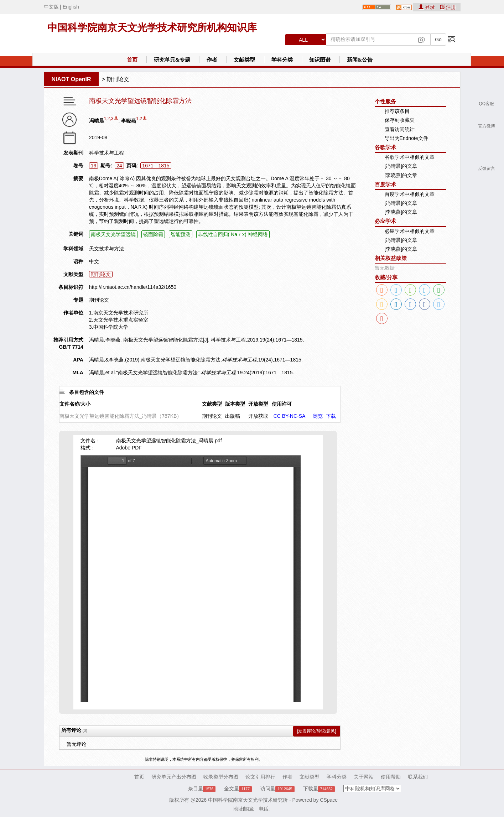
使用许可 (282, 404)
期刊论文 (118, 79)
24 (119, 166)
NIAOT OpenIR (71, 79)
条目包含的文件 (87, 392)
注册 (448, 7)
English (71, 7)
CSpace (329, 800)
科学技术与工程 (106, 153)
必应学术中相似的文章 (410, 231)
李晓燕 (129, 121)
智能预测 (181, 234)
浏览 (318, 416)
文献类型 (244, 60)
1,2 (139, 119)
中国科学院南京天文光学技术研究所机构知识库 (152, 28)
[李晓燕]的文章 (401, 175)
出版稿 (233, 416)
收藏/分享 (386, 277)
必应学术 (385, 221)
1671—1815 (156, 166)
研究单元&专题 (172, 60)
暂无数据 (385, 268)
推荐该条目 (397, 111)
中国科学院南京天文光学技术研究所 (248, 800)
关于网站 (364, 777)
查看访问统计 (400, 129)
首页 (132, 60)
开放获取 (258, 416)
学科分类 (282, 60)
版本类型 (235, 404)
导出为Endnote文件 (406, 138)
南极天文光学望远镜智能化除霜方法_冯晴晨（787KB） (121, 416)
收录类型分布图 (221, 777)
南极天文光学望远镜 (113, 234)
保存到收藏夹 (400, 120)
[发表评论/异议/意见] (316, 731)
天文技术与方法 (106, 249)
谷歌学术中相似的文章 (410, 157)
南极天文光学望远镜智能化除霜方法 (140, 101)
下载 (331, 416)
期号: (106, 166)
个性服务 (385, 101)
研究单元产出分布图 (174, 777)
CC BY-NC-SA (290, 416)
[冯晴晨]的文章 (401, 166)
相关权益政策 (391, 258)
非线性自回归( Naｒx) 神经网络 (233, 234)
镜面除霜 (153, 234)
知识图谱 (320, 60)
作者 (212, 60)
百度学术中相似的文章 (410, 194)
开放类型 (258, 404)
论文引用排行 (260, 777)
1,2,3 (109, 119)
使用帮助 (391, 777)
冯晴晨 (97, 121)
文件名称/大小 (75, 404)
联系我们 (418, 777)
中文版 (51, 7)
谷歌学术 (385, 147)
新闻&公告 (360, 60)
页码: (132, 166)
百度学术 (385, 184)
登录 (427, 7)
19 (94, 166)
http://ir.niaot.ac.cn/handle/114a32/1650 (133, 287)
